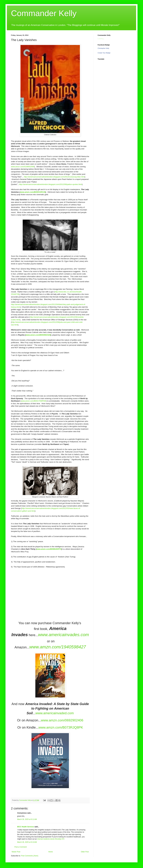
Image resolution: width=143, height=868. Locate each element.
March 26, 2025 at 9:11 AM (27, 819)
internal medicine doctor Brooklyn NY (51, 839)
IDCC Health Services (26, 827)
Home (51, 852)
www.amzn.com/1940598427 (58, 647)
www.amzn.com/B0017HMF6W (34, 401)
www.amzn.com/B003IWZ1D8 (38, 335)
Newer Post (16, 852)
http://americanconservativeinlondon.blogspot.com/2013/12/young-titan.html (54, 177)
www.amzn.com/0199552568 (23, 167)
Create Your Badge (104, 53)
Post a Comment (21, 847)
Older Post (85, 852)
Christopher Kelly (103, 48)
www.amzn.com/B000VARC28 (33, 192)
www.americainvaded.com (55, 713)
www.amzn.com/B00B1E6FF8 (49, 549)
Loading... (101, 39)
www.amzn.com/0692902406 (62, 720)
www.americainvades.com (64, 635)
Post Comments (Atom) (30, 856)
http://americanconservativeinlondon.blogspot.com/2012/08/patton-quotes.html (50, 184)
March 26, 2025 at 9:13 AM (27, 842)
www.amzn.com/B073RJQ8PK (61, 727)
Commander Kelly (44, 13)
